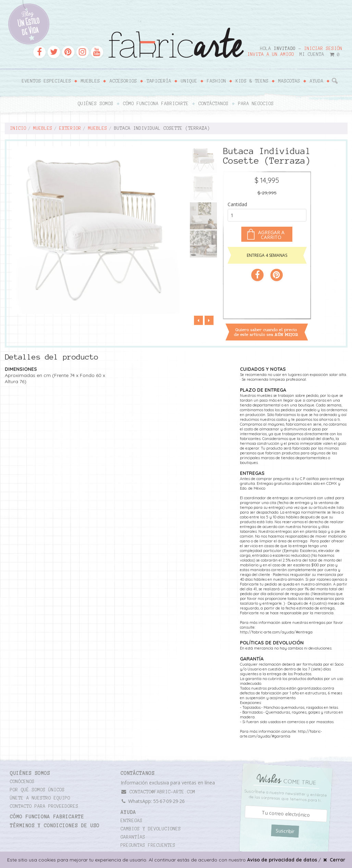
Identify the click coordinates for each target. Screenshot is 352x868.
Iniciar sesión (323, 49)
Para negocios (256, 104)
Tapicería (159, 81)
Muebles (90, 81)
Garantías (133, 837)
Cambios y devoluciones (151, 829)
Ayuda (317, 81)
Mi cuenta (312, 54)
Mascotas (289, 81)
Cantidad (237, 204)
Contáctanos (214, 104)
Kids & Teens (252, 81)
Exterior (70, 128)
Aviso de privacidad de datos (282, 860)
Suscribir (285, 831)
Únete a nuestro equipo (40, 798)
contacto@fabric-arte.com (158, 792)
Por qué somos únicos (37, 790)
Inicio (18, 128)
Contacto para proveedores (44, 806)
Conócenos (22, 782)
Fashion (217, 81)
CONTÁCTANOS (138, 773)
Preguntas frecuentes (148, 845)
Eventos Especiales (47, 81)
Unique (189, 81)
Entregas (132, 821)
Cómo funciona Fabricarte (156, 104)
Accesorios (123, 81)
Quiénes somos (96, 104)
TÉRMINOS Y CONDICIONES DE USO (55, 826)
